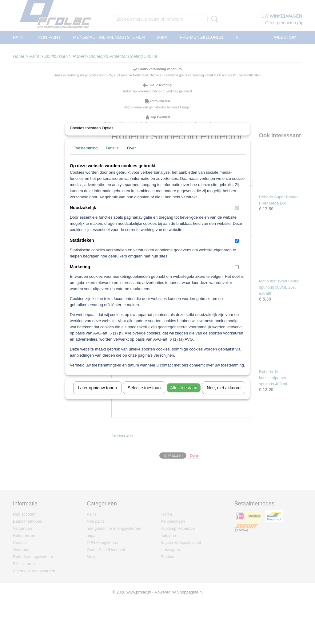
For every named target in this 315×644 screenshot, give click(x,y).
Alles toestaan (184, 396)
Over (131, 156)
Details (112, 156)
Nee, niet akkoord (224, 396)
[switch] (237, 216)
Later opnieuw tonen (97, 396)
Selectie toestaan (144, 396)
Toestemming (86, 156)
